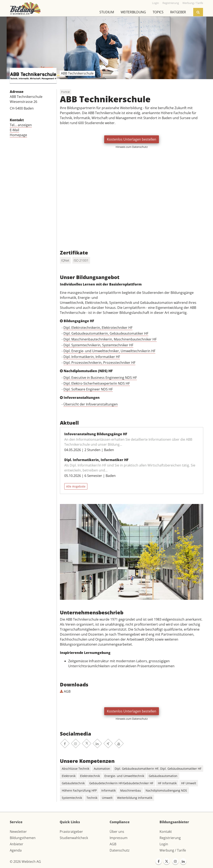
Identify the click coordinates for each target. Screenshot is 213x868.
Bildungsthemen (23, 838)
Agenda (16, 850)
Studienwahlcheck (74, 838)
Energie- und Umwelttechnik (124, 776)
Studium (107, 12)
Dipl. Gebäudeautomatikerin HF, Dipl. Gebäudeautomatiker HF (158, 769)
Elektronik (69, 776)
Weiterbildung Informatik (135, 798)
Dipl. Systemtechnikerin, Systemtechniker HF (98, 345)
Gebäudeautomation (163, 776)
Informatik (108, 790)
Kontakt (166, 832)
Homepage (18, 135)
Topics (158, 12)
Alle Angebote (76, 486)
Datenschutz (120, 850)
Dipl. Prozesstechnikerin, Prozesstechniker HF (99, 363)
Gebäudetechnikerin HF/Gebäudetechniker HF (121, 783)
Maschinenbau (131, 790)
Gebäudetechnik (73, 783)
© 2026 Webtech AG (25, 862)
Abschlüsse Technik (76, 769)
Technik (92, 798)
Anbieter (17, 844)
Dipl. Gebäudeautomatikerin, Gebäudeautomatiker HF (106, 333)
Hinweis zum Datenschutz (132, 147)
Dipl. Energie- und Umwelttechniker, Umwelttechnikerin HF (109, 351)
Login (164, 844)
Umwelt (107, 798)
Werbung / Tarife (173, 850)
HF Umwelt (189, 783)
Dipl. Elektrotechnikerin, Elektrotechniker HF (98, 328)
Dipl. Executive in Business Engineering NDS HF (100, 378)
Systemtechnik (72, 798)
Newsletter (18, 832)
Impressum (119, 838)
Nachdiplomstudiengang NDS (166, 790)
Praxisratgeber (71, 832)
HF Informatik (167, 783)
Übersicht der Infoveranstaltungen (91, 404)
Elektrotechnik (90, 776)
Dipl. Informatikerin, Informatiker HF (92, 357)
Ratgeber (178, 12)
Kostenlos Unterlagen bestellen (132, 139)
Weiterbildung (133, 12)
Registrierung (170, 838)
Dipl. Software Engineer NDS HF (88, 389)
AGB (65, 691)
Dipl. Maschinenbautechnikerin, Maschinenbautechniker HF (110, 339)
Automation (102, 769)
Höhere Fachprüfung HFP (79, 790)
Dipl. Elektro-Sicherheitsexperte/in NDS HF (97, 383)
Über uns (117, 832)
